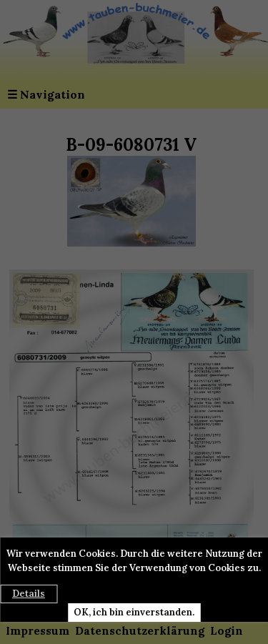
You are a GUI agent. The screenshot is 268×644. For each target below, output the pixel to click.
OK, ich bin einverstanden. (134, 612)
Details (29, 594)
